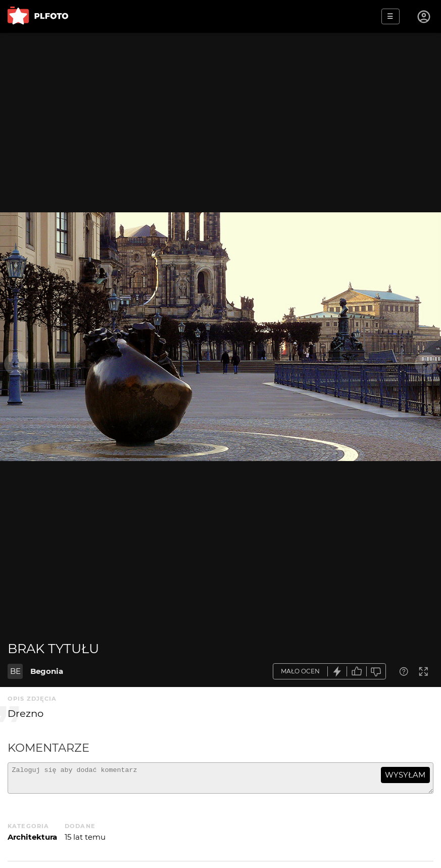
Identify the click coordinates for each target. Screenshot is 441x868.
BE (15, 671)
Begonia (47, 671)
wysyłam (405, 775)
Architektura (32, 841)
